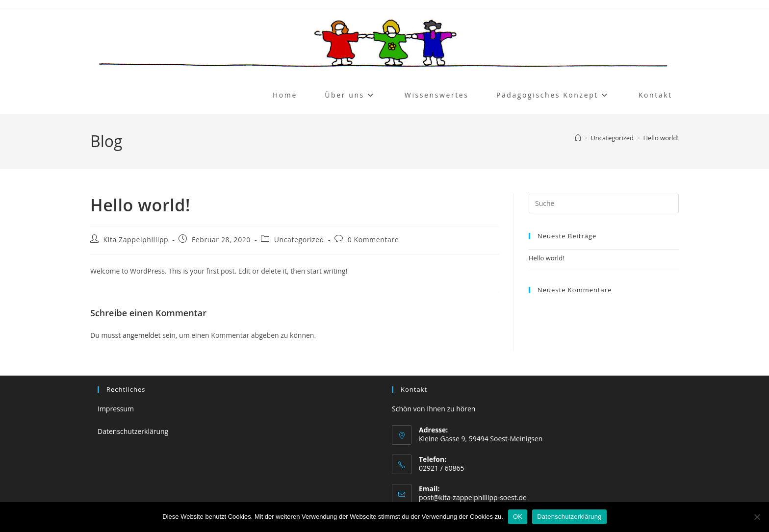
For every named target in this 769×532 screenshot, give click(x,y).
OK (518, 517)
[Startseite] (578, 138)
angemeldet (142, 335)
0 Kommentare (373, 240)
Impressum (116, 409)
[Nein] (757, 517)
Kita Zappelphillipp (136, 240)
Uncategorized (299, 240)
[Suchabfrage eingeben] (604, 203)
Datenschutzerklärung (133, 431)
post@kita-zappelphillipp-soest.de (473, 497)
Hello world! (661, 138)
